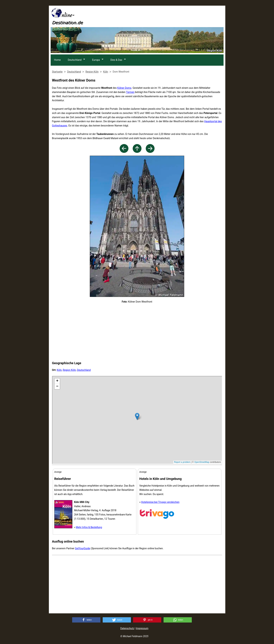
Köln (59, 370)
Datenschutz (127, 628)
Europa (96, 60)
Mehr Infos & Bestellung (89, 527)
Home (58, 60)
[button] (86, 620)
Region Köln (69, 370)
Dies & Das (117, 60)
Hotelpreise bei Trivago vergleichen (160, 502)
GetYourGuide (83, 548)
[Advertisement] (159, 16)
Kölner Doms (124, 88)
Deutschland (75, 60)
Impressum (142, 628)
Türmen (130, 92)
